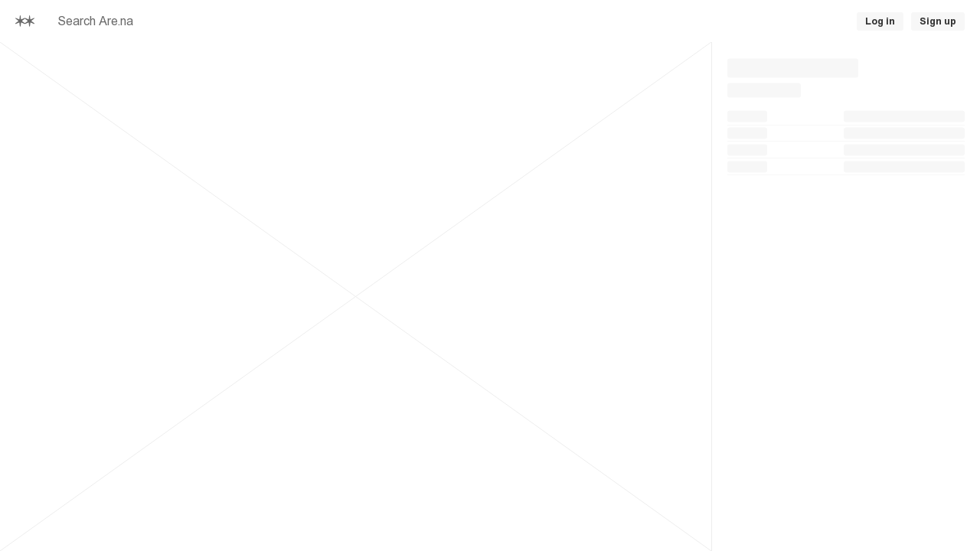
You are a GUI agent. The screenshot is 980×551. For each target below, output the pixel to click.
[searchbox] (260, 21)
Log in (880, 21)
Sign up (938, 21)
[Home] (25, 21)
